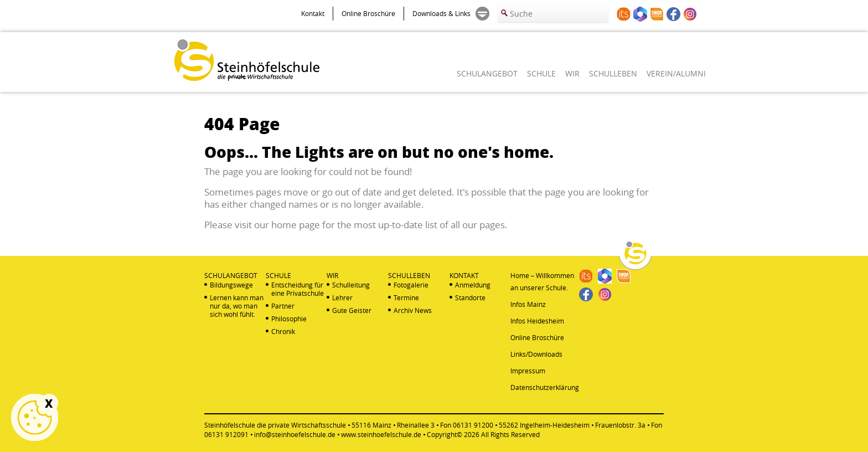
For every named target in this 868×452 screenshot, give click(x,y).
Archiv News (413, 310)
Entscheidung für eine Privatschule (298, 289)
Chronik (283, 332)
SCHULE (541, 73)
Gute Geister (352, 310)
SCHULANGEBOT (487, 73)
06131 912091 (226, 434)
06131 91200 (473, 425)
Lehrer (342, 298)
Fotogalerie (411, 285)
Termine (406, 298)
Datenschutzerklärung (545, 387)
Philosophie (289, 319)
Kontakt (313, 13)
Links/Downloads (536, 354)
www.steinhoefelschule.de (381, 434)
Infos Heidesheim (537, 321)
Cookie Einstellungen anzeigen (35, 417)
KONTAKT (464, 275)
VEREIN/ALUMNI (676, 73)
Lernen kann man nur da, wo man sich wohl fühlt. (237, 306)
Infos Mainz (528, 304)
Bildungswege (231, 285)
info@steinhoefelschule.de (295, 434)
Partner (283, 306)
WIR (572, 73)
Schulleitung (351, 285)
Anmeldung (473, 285)
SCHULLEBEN (613, 73)
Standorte (470, 298)
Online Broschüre (368, 13)
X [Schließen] (49, 403)
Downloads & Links (441, 13)
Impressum (528, 371)
